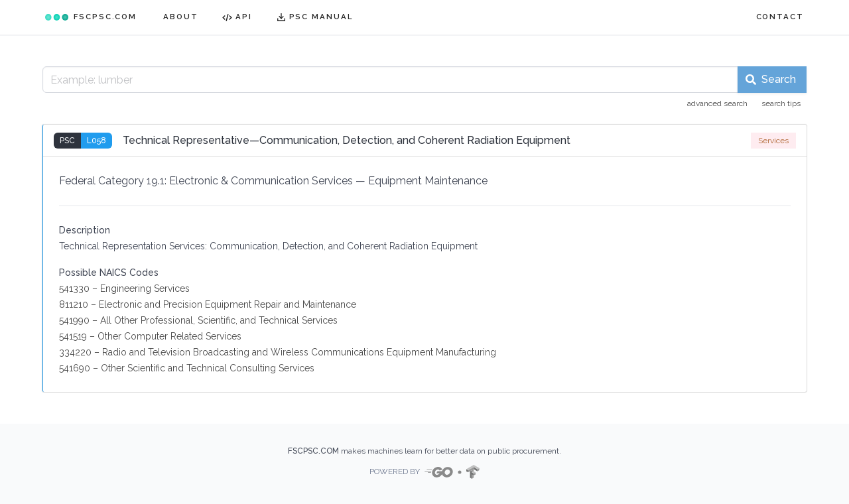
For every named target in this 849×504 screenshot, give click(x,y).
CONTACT (780, 17)
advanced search (717, 103)
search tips (781, 103)
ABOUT (181, 17)
